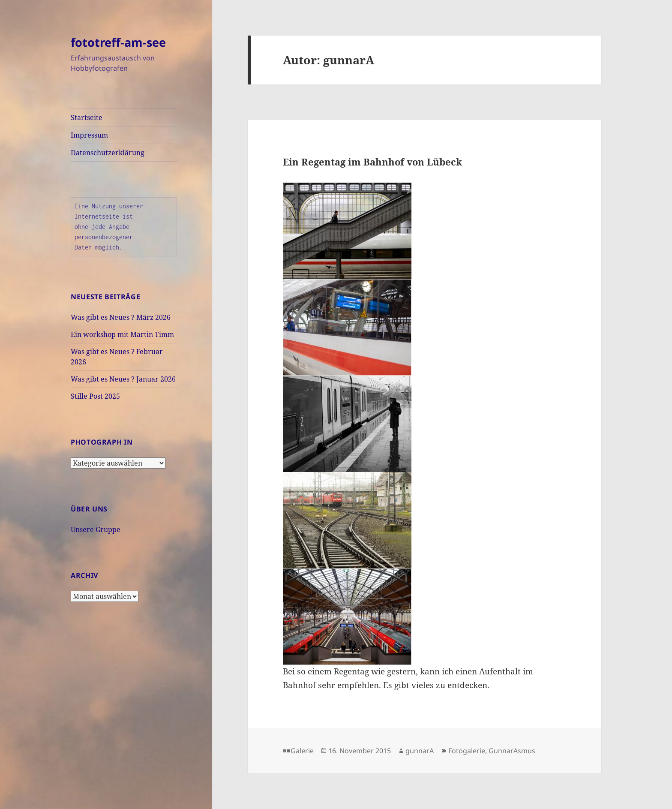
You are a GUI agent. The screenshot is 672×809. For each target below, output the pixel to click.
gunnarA (420, 751)
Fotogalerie (467, 751)
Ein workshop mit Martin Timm (122, 334)
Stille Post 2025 (95, 396)
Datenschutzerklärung (108, 153)
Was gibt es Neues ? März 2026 (121, 317)
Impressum (89, 135)
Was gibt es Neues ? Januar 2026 (123, 379)
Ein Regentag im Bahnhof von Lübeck (372, 162)
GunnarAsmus (512, 751)
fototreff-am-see (118, 42)
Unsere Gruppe (96, 529)
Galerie (302, 751)
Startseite (87, 117)
